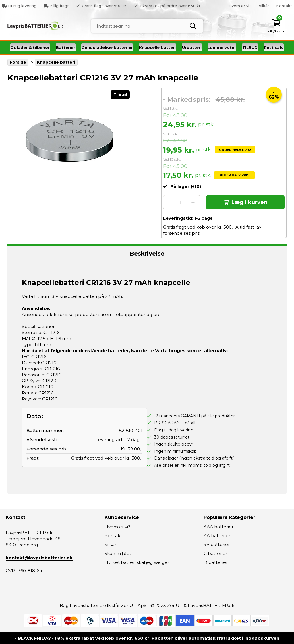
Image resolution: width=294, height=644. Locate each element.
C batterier (215, 553)
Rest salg (274, 47)
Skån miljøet (118, 553)
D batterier (216, 562)
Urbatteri (192, 47)
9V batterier (217, 544)
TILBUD (250, 47)
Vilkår (264, 6)
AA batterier (217, 536)
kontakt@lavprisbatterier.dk (39, 558)
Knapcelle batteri (157, 47)
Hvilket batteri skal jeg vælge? (137, 562)
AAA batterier (218, 527)
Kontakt (284, 6)
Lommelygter (222, 47)
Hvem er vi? (240, 6)
